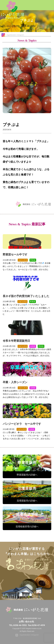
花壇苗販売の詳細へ (27, 501)
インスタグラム (14, 69)
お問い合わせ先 (18, 26)
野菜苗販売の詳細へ (27, 475)
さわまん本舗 (12, 63)
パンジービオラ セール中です (22, 424)
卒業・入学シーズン (15, 382)
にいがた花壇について (18, 39)
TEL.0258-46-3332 (18, 625)
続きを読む (44, 269)
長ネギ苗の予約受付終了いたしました (26, 296)
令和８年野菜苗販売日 (16, 341)
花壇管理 (10, 57)
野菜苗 (8, 45)
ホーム (8, 33)
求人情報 (10, 81)
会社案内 (10, 75)
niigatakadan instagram (29, 635)
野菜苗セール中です (15, 255)
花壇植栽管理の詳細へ (27, 526)
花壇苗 (8, 51)
